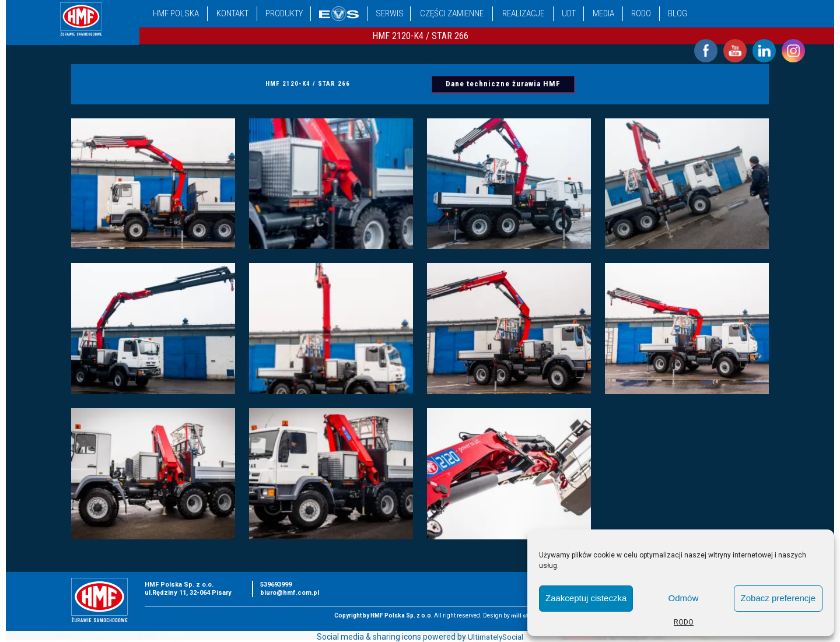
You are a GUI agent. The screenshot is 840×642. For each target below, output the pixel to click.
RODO (684, 622)
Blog (678, 13)
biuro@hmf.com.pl (289, 593)
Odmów (684, 598)
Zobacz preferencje (778, 598)
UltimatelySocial (496, 637)
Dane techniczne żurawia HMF (503, 85)
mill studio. (527, 615)
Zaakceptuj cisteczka (586, 598)
